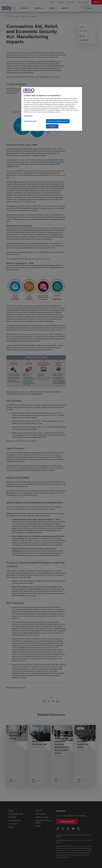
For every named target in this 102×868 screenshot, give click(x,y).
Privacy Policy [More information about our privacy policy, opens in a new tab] (28, 116)
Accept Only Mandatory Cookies (58, 121)
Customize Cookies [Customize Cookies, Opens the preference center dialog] (30, 121)
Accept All (52, 126)
